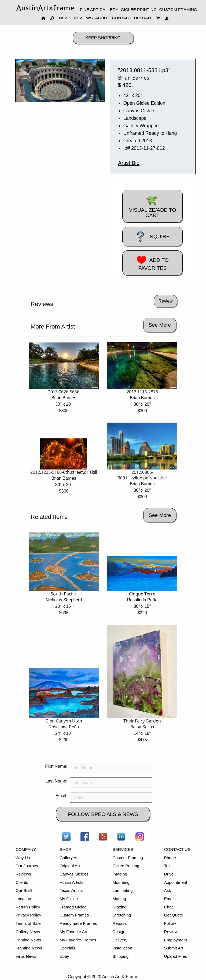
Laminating (122, 890)
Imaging (120, 874)
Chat (168, 907)
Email (169, 899)
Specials (67, 948)
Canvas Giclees (74, 874)
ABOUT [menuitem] (102, 18)
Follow (170, 923)
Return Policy (28, 907)
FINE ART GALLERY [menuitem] (99, 10)
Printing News (28, 940)
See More (160, 325)
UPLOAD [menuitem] (142, 18)
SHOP (65, 849)
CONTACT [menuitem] (122, 18)
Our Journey (27, 866)
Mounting (121, 882)
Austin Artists (71, 882)
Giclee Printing (126, 866)
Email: (61, 796)
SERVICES (123, 849)
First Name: (56, 766)
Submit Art (174, 948)
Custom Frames (74, 915)
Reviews (23, 874)
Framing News (29, 948)
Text (168, 866)
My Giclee (69, 899)
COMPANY (26, 849)
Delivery (120, 940)
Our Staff (24, 890)
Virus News (26, 956)
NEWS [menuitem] (65, 18)
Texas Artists (71, 890)
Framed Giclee (73, 907)
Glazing (119, 907)
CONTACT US (177, 849)
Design (119, 932)
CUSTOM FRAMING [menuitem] (178, 10)
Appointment (176, 882)
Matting (119, 899)
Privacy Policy (28, 915)
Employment (176, 940)
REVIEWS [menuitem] (83, 18)
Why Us (23, 858)
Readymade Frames (78, 923)
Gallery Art (69, 858)
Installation (122, 948)
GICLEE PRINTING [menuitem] (139, 10)
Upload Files (176, 956)
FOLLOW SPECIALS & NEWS (103, 814)
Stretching (122, 915)
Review (171, 932)
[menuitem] (45, 8)
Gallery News (28, 932)
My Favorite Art (73, 932)
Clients (22, 882)
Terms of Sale (28, 923)
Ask (168, 890)
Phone (170, 858)
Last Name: (56, 781)
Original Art (70, 866)
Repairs (119, 923)
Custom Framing (128, 858)
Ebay (64, 956)
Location (23, 899)
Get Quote (174, 915)
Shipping (120, 956)
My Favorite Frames (78, 940)
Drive (169, 874)
